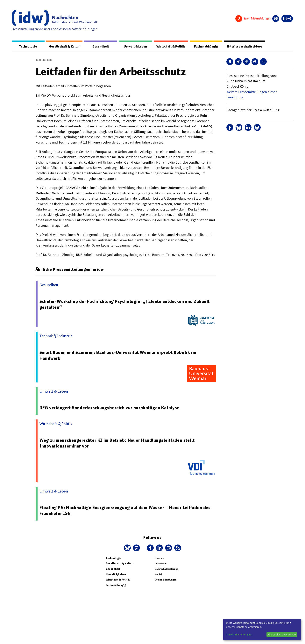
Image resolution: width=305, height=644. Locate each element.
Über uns (160, 558)
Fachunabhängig (206, 47)
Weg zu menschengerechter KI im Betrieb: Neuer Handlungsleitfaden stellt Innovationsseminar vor (117, 443)
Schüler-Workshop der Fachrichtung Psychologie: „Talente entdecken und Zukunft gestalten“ (125, 304)
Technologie (28, 47)
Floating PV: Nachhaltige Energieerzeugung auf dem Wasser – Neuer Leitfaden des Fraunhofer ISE (126, 511)
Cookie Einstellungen (166, 580)
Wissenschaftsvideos (244, 47)
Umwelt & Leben (135, 47)
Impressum (161, 564)
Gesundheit (101, 47)
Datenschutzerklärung (167, 569)
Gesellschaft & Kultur (64, 47)
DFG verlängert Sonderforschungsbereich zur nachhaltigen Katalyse (110, 408)
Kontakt (159, 575)
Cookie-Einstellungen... (239, 634)
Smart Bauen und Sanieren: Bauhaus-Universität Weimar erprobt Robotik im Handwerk (118, 355)
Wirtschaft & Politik (170, 47)
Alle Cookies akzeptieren (282, 634)
